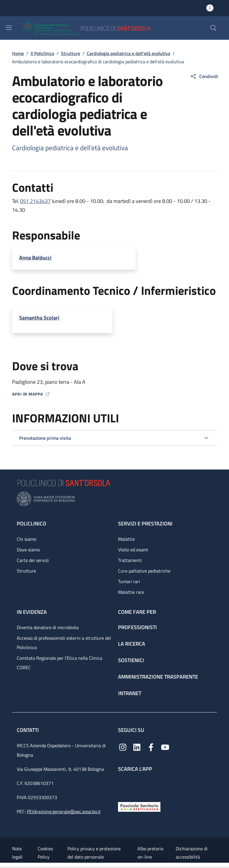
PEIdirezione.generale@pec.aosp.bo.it (64, 811)
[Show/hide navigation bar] (9, 28)
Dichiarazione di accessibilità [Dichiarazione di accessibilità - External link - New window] (192, 853)
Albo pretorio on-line (150, 853)
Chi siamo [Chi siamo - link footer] (26, 539)
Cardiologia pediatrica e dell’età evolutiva (128, 53)
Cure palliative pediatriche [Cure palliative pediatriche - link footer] (144, 571)
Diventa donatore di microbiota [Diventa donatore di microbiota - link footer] (48, 627)
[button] (213, 28)
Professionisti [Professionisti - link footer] (137, 627)
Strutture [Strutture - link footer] (26, 571)
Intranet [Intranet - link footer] (130, 693)
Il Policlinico (42, 53)
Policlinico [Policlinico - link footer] (31, 524)
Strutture (70, 53)
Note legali (17, 853)
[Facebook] (151, 747)
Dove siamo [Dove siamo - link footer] (28, 550)
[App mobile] (123, 786)
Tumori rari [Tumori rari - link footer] (129, 581)
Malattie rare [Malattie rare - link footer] (131, 592)
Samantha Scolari (39, 318)
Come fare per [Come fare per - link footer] (137, 612)
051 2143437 (35, 201)
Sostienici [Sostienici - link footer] (131, 660)
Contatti (28, 730)
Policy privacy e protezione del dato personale (94, 853)
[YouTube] (165, 747)
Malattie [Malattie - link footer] (126, 539)
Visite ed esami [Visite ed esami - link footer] (133, 550)
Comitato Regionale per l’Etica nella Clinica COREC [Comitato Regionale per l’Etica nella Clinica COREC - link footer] (59, 663)
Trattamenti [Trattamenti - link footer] (130, 560)
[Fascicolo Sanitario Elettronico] (139, 806)
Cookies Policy (45, 853)
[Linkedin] (137, 747)
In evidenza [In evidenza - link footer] (32, 612)
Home (18, 53)
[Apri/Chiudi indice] (3, 865)
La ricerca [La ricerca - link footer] (132, 644)
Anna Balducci (35, 258)
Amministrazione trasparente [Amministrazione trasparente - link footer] (158, 677)
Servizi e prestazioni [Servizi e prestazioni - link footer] (145, 524)
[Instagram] (123, 747)
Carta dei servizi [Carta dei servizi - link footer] (33, 560)
